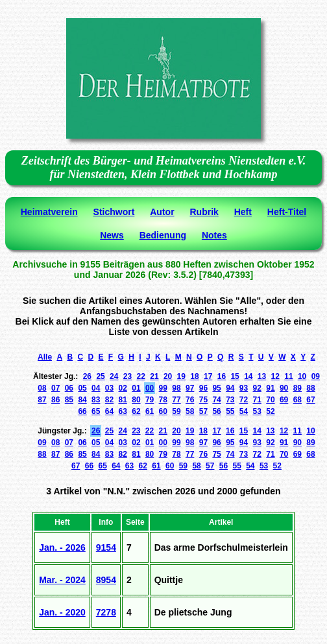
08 (42, 388)
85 (69, 400)
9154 (106, 547)
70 (270, 400)
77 (176, 400)
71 (257, 400)
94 (230, 388)
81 (123, 400)
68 (297, 400)
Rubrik (204, 212)
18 (194, 376)
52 (270, 411)
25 (100, 376)
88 (310, 388)
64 (109, 411)
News (112, 235)
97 (190, 388)
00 (150, 388)
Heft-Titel (287, 212)
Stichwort (114, 212)
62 (136, 411)
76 (190, 400)
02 (123, 388)
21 (154, 376)
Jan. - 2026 (62, 547)
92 (257, 388)
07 (55, 388)
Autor (162, 212)
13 (262, 376)
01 (136, 388)
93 (244, 388)
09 (316, 376)
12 (275, 376)
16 (222, 376)
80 (136, 400)
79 (150, 400)
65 (96, 411)
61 (150, 411)
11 (288, 376)
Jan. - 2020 (62, 612)
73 (230, 400)
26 (87, 376)
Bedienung (163, 235)
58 (190, 411)
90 (284, 388)
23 (127, 376)
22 (141, 376)
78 (163, 400)
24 (114, 376)
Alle (45, 357)
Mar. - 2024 (62, 580)
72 (244, 400)
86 (55, 400)
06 (69, 388)
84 (82, 400)
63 (123, 411)
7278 (106, 612)
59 (176, 411)
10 (302, 376)
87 (42, 400)
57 (203, 411)
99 (163, 388)
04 (96, 388)
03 (109, 388)
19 (181, 376)
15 (235, 376)
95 (216, 388)
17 (208, 376)
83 (96, 400)
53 (257, 411)
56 (216, 411)
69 (284, 400)
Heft (243, 212)
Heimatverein (49, 212)
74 (216, 400)
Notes (214, 235)
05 (82, 388)
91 (270, 388)
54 (244, 411)
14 (248, 376)
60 (163, 411)
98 (176, 388)
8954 (106, 580)
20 (168, 376)
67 (310, 400)
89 (297, 388)
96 (203, 388)
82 (109, 400)
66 (82, 411)
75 (203, 400)
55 (230, 411)
